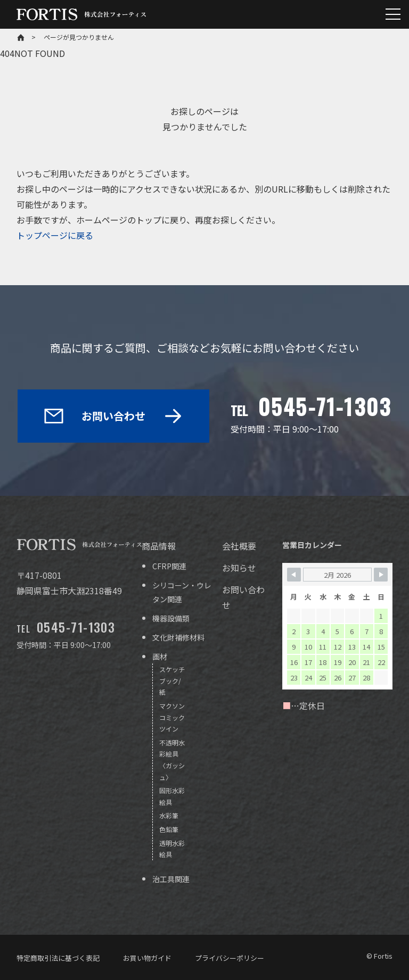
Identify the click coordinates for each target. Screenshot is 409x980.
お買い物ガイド (147, 958)
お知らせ (239, 568)
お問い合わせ (113, 416)
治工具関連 (171, 879)
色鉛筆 (169, 829)
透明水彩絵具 (172, 849)
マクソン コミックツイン (172, 717)
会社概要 (239, 546)
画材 (160, 657)
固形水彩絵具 (172, 796)
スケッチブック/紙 (172, 680)
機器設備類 (171, 618)
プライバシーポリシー (230, 958)
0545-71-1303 (325, 406)
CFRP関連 (169, 566)
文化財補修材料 (178, 637)
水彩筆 (169, 815)
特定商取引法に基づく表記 (58, 958)
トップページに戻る (55, 235)
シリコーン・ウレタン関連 (182, 592)
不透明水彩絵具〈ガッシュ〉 (172, 760)
